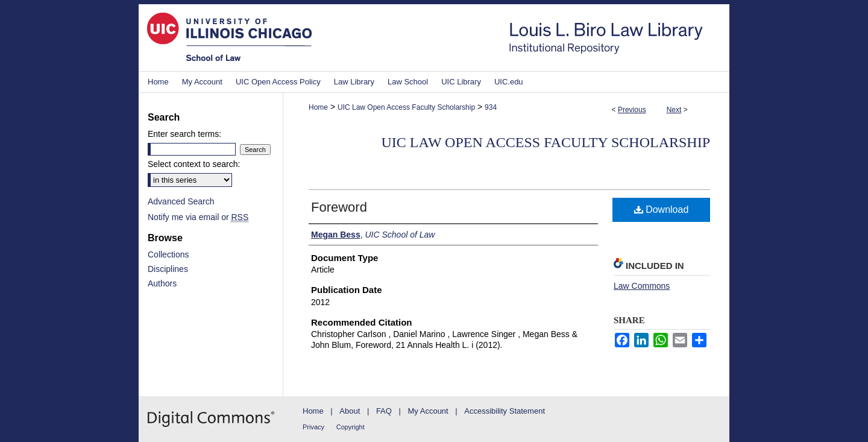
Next (674, 110)
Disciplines (168, 269)
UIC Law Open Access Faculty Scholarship (406, 107)
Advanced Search (181, 201)
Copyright (351, 427)
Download (662, 210)
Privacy (313, 427)
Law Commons (642, 286)
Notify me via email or (198, 217)
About (350, 411)
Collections (168, 254)
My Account (428, 411)
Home (318, 107)
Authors (162, 283)
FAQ (384, 411)
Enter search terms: (184, 134)
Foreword (339, 207)
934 (491, 107)
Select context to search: (194, 164)
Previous (632, 110)
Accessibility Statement (505, 411)
